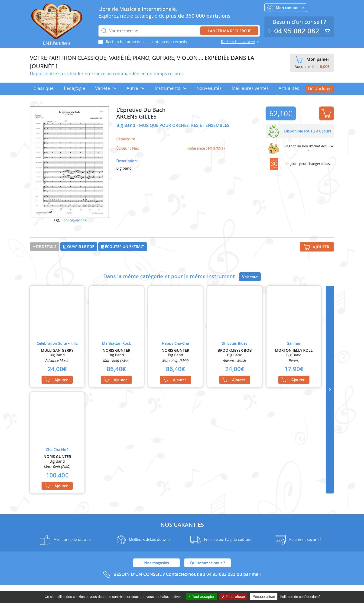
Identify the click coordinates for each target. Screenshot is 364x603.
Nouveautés (209, 88)
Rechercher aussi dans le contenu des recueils (146, 42)
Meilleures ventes (250, 88)
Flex (135, 148)
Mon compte (286, 8)
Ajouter (326, 113)
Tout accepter (201, 597)
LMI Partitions (57, 43)
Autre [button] (135, 88)
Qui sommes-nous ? (208, 563)
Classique (44, 88)
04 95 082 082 (295, 31)
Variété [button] (106, 88)
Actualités (289, 88)
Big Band (126, 125)
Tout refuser (234, 597)
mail (256, 574)
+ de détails (45, 247)
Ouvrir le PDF (79, 247)
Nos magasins (157, 563)
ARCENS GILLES (136, 117)
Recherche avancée (238, 42)
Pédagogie (75, 88)
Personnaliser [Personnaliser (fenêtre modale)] (264, 597)
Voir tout (250, 277)
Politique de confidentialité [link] (300, 597)
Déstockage (320, 89)
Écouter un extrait (123, 247)
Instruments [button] (171, 88)
